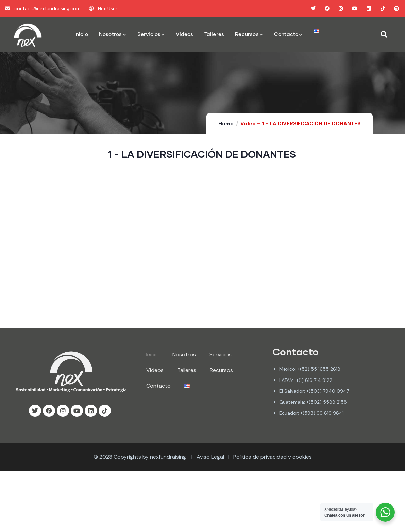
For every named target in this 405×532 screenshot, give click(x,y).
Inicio (153, 354)
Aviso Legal (210, 457)
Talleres (187, 370)
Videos (155, 370)
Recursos (221, 370)
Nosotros (184, 354)
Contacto (158, 386)
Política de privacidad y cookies (273, 457)
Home (226, 124)
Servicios (221, 354)
